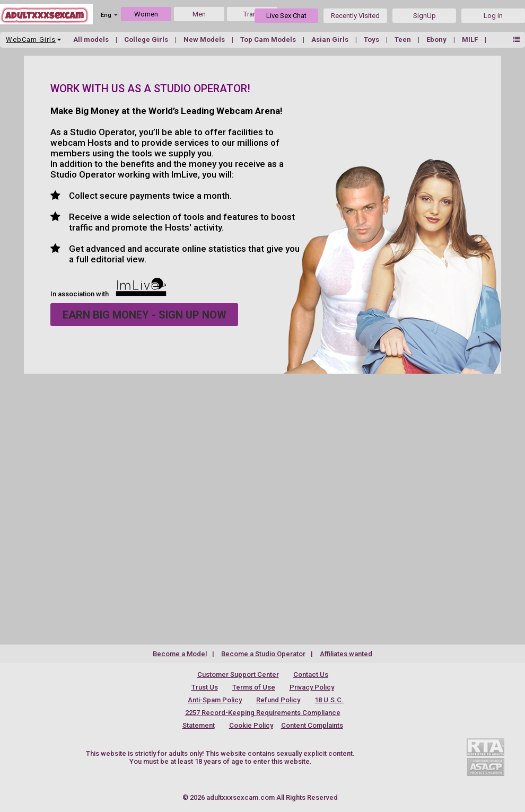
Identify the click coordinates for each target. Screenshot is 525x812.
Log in (493, 16)
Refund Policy (278, 700)
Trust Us (205, 687)
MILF (471, 39)
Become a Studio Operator (263, 654)
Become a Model (180, 654)
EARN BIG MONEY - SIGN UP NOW (145, 315)
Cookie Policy (251, 725)
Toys (372, 39)
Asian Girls (331, 39)
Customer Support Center (238, 674)
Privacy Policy (312, 687)
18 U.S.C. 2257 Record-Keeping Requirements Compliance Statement (263, 713)
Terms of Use (254, 687)
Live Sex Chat (286, 16)
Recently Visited (355, 16)
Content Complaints (312, 725)
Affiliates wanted (346, 654)
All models (92, 39)
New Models (205, 39)
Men (199, 14)
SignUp (425, 16)
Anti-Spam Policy (215, 700)
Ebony (437, 39)
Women (146, 14)
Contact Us (311, 674)
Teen (404, 39)
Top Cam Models (269, 39)
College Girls (147, 39)
